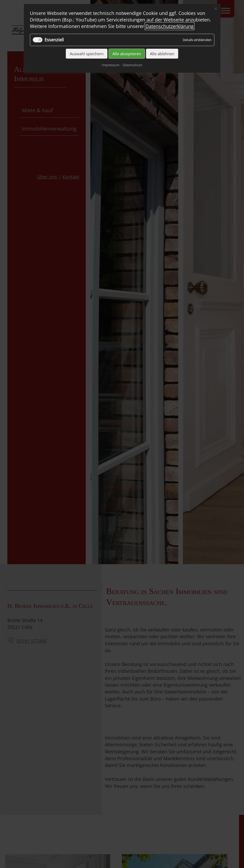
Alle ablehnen (162, 54)
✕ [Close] (216, 9)
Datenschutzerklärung (170, 26)
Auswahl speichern (87, 54)
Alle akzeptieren (127, 54)
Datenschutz (132, 65)
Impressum (111, 65)
